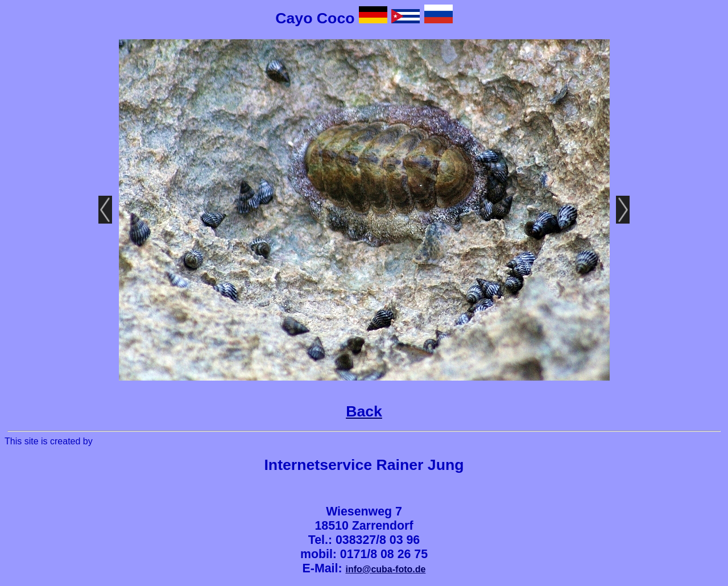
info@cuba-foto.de (385, 569)
